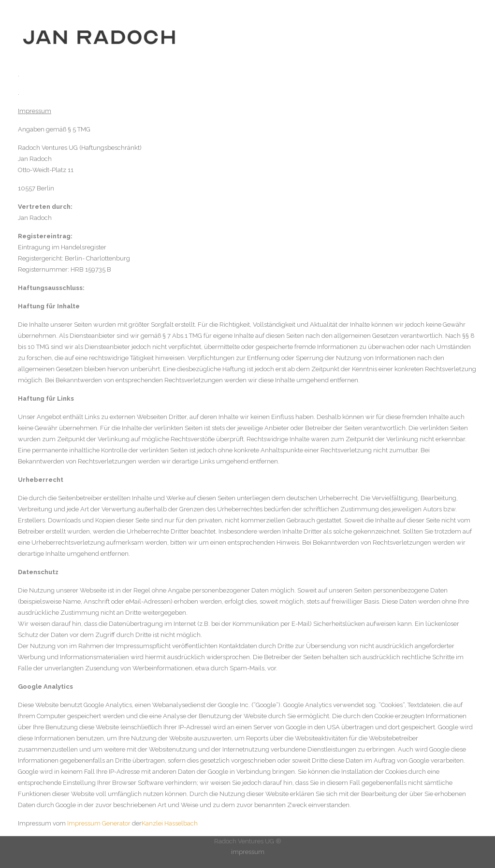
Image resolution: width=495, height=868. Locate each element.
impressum (248, 852)
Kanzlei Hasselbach (170, 823)
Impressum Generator (99, 823)
